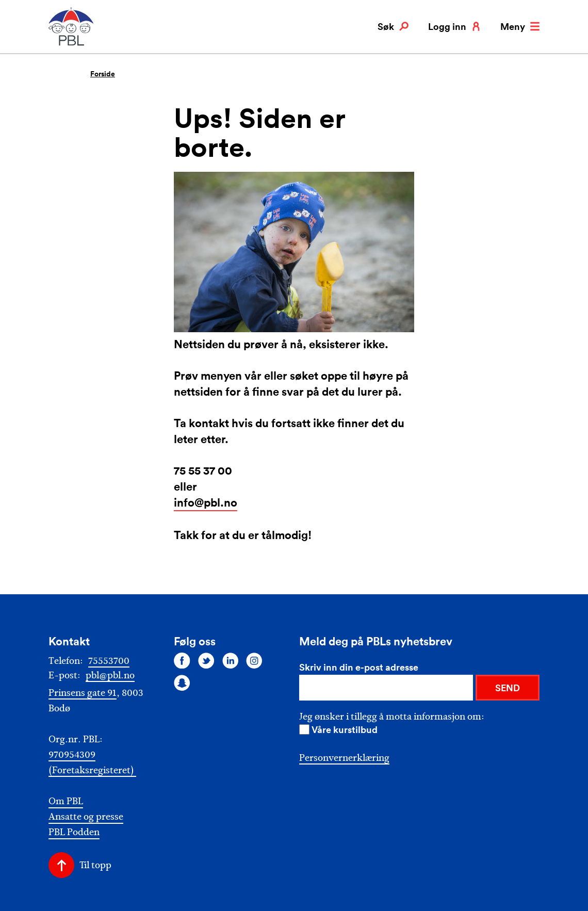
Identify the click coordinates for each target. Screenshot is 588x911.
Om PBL (66, 801)
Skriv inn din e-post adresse (359, 667)
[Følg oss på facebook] (182, 660)
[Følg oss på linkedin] (231, 660)
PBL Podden (74, 832)
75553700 (109, 661)
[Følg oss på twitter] (206, 660)
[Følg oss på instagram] (254, 660)
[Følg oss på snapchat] (182, 683)
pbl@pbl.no (110, 675)
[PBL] (72, 44)
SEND (508, 688)
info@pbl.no (206, 502)
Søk (393, 26)
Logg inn (454, 26)
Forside (103, 74)
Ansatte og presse (86, 817)
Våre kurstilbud (345, 729)
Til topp (95, 865)
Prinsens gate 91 (83, 693)
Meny (520, 26)
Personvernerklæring (344, 758)
